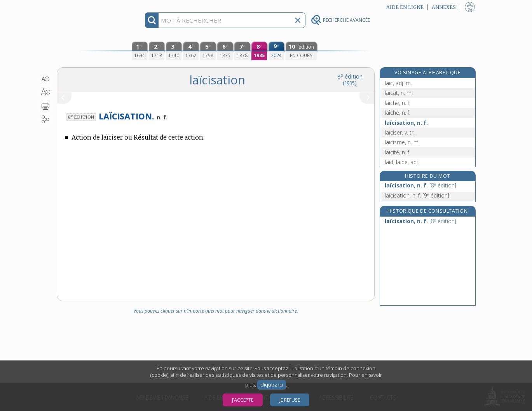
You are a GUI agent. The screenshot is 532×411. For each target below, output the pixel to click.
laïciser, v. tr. (400, 132)
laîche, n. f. (398, 113)
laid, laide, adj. (402, 162)
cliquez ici (272, 385)
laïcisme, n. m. (402, 142)
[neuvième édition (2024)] (276, 51)
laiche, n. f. (398, 103)
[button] (46, 79)
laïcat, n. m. (399, 93)
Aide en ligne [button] (405, 7)
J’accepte (243, 400)
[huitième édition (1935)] (259, 51)
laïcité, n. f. (398, 152)
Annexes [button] (444, 7)
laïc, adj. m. (398, 83)
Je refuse (290, 400)
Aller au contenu (87, 7)
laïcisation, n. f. (406, 123)
